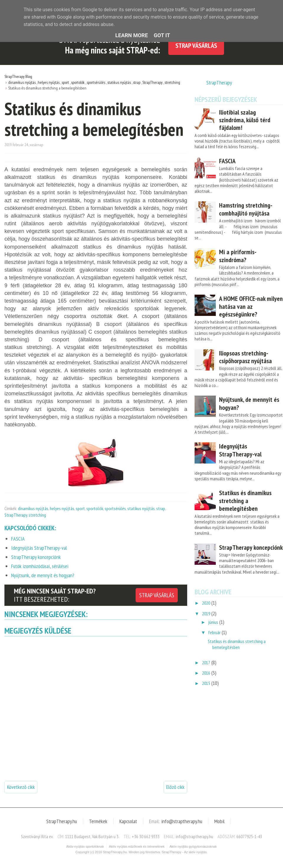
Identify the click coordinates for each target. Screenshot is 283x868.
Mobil (219, 821)
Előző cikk (175, 787)
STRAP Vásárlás (196, 45)
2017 (206, 663)
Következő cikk (21, 787)
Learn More (132, 35)
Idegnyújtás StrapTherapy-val (240, 450)
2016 (206, 673)
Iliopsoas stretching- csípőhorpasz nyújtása (245, 357)
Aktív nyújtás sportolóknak (85, 846)
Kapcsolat (128, 821)
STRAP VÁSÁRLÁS (157, 595)
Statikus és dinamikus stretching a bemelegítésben (245, 501)
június (213, 622)
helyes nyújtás (62, 508)
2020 (206, 603)
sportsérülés (115, 508)
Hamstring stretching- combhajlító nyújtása (246, 209)
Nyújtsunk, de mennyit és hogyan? (249, 403)
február (214, 632)
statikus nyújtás (141, 508)
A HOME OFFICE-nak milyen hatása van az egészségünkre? (251, 306)
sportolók (95, 508)
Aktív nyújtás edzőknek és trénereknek (137, 846)
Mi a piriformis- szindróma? (238, 256)
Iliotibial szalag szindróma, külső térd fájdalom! (245, 120)
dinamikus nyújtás (33, 508)
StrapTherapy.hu (62, 821)
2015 (206, 683)
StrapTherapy (16, 515)
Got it (162, 35)
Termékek (98, 821)
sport (80, 508)
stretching (37, 515)
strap (161, 508)
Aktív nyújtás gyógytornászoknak (193, 846)
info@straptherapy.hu (182, 821)
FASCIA (227, 161)
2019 (206, 614)
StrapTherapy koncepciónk (251, 547)
